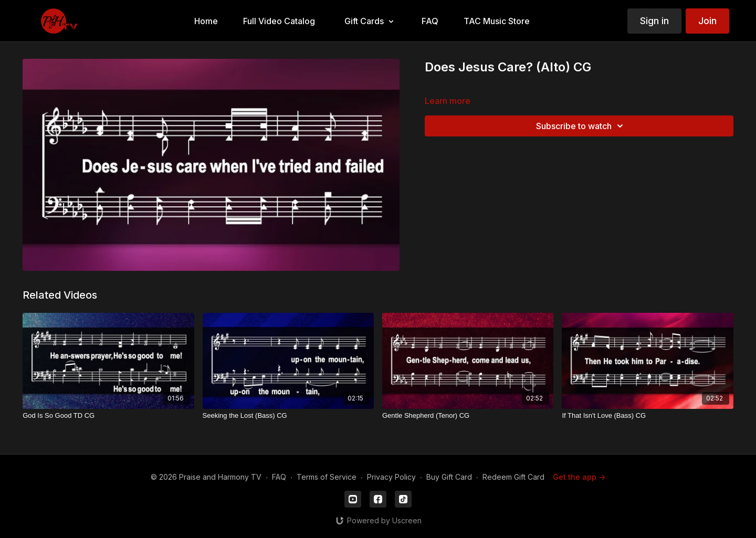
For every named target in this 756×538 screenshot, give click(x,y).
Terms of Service (327, 477)
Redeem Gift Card (513, 477)
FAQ (279, 477)
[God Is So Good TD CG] (108, 416)
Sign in (654, 21)
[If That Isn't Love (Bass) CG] (647, 416)
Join (707, 21)
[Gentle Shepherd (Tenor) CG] (468, 416)
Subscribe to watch (581, 126)
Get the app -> (579, 477)
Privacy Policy (391, 477)
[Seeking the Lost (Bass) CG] (288, 416)
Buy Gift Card (449, 477)
